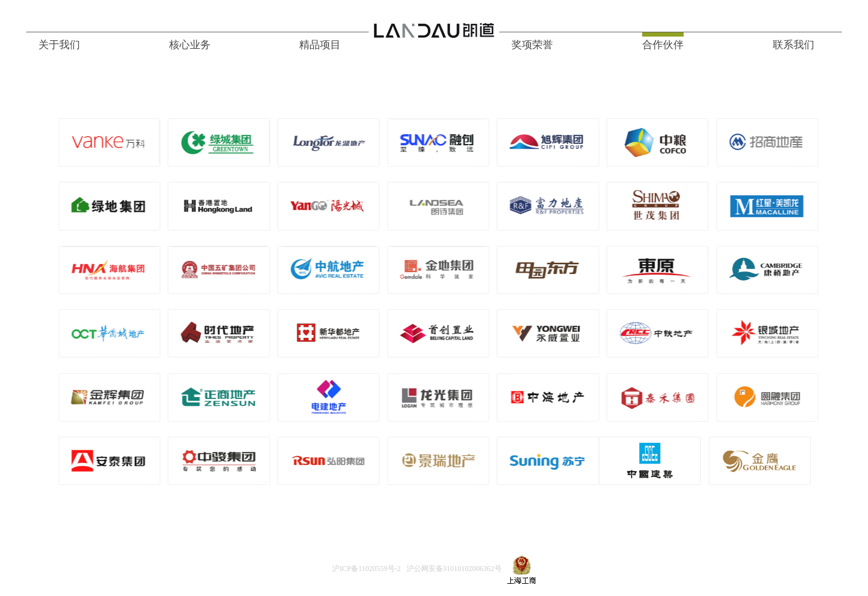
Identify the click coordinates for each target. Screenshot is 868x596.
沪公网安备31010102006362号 (454, 569)
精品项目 (320, 45)
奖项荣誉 (532, 45)
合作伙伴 (663, 45)
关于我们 (59, 45)
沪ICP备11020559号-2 (366, 569)
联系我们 (794, 45)
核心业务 (190, 45)
